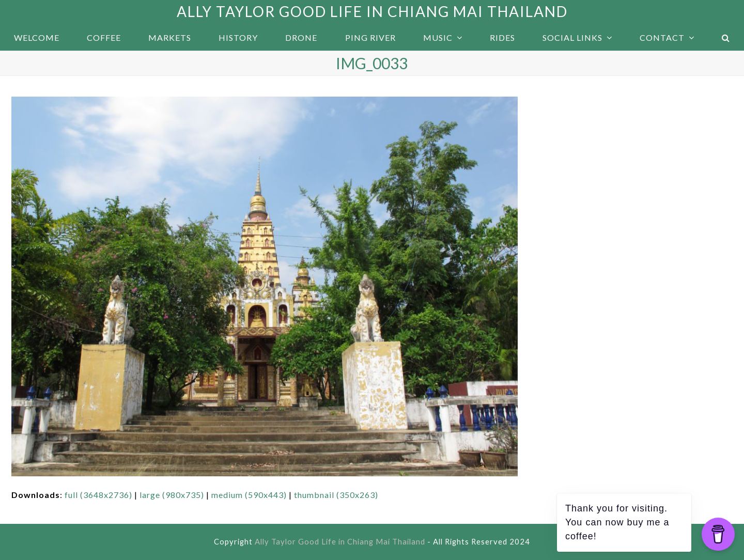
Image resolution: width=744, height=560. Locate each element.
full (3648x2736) (98, 495)
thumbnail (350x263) (336, 495)
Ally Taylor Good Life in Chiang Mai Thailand (372, 11)
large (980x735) (172, 495)
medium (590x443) (249, 495)
